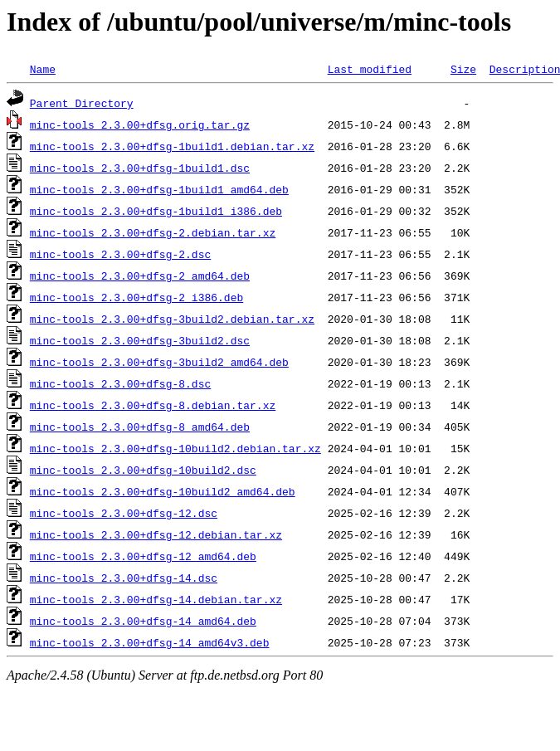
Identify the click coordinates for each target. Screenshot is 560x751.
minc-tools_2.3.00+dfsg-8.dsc (120, 383)
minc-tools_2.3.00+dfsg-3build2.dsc (140, 340)
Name (43, 69)
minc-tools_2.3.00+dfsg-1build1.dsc (140, 168)
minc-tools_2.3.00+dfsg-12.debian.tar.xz (156, 534)
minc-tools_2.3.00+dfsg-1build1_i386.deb (156, 211)
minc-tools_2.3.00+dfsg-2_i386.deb (136, 297)
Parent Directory (82, 103)
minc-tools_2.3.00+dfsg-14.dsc (124, 578)
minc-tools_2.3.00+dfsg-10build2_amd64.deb (163, 491)
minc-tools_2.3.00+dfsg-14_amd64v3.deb (150, 642)
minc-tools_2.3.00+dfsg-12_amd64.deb (143, 556)
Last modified (370, 69)
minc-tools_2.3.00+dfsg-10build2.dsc (143, 470)
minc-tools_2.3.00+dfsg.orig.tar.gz (140, 124)
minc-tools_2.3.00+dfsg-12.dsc (124, 513)
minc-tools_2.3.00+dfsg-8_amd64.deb (140, 427)
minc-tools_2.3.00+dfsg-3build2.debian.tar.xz (172, 319)
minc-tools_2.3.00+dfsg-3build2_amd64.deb (159, 362)
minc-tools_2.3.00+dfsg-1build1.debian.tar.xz (172, 146)
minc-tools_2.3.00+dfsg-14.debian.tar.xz (156, 599)
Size (463, 69)
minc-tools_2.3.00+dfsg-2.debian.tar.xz (153, 232)
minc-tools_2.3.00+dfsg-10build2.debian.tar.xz (175, 448)
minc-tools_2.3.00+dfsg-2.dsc (120, 254)
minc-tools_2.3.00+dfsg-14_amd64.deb (143, 621)
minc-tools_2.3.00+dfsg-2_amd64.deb (140, 276)
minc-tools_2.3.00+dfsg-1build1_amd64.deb (159, 189)
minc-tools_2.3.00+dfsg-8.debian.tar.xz (153, 405)
